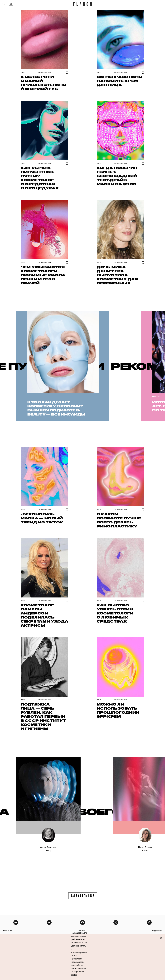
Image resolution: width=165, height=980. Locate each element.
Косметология (44, 72)
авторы (82, 930)
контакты (7, 930)
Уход (23, 72)
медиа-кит (157, 930)
